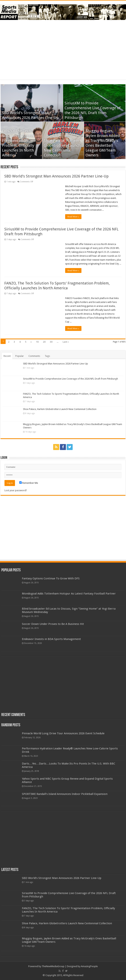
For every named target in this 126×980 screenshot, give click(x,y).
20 (44, 342)
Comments (34, 356)
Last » (66, 342)
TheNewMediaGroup (53, 966)
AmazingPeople (89, 966)
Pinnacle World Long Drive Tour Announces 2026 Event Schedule (63, 733)
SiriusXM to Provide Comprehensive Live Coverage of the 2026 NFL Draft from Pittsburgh (70, 379)
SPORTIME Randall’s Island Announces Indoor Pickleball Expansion (65, 794)
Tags (47, 356)
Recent (7, 356)
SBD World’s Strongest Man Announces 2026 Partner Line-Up (56, 176)
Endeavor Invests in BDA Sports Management (51, 639)
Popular (20, 356)
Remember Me (29, 483)
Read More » (73, 217)
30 (51, 342)
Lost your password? (16, 490)
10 (37, 342)
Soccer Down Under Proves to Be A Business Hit (53, 624)
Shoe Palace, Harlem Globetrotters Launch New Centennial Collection (60, 409)
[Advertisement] (63, 50)
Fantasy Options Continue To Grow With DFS (51, 578)
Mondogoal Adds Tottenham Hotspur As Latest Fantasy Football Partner (69, 594)
